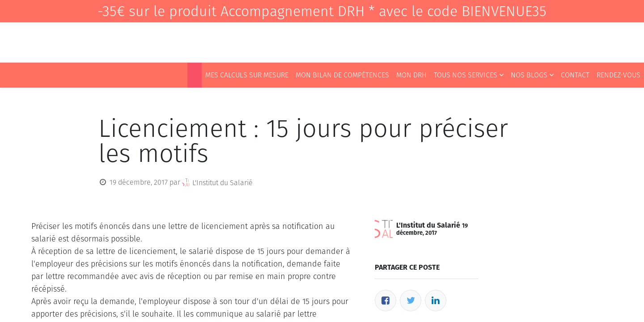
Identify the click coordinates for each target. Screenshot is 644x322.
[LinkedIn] (436, 301)
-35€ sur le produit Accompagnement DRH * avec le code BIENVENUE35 (322, 11)
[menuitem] (195, 75)
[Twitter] (411, 301)
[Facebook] (386, 301)
